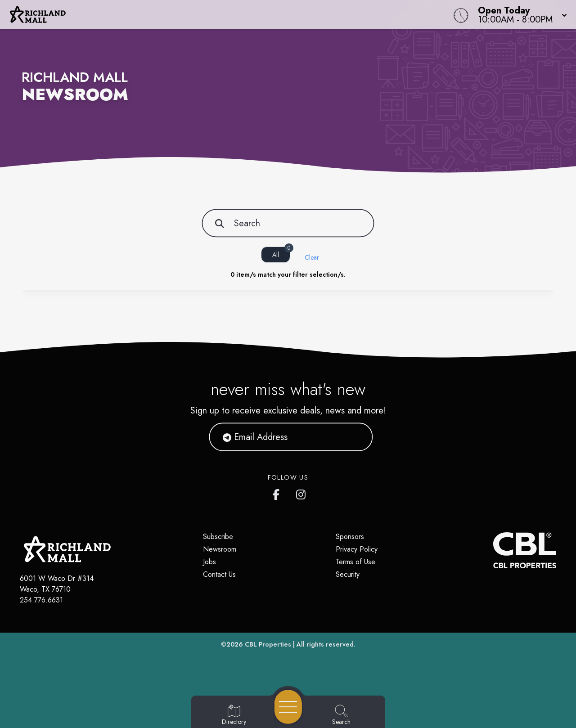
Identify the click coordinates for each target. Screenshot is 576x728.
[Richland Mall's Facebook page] (278, 493)
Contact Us (219, 574)
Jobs (209, 562)
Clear (312, 257)
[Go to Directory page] (234, 715)
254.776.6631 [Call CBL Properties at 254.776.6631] (41, 600)
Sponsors (350, 537)
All (281, 253)
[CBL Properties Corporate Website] (493, 550)
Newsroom (220, 549)
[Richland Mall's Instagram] (301, 493)
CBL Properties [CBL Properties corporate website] (268, 644)
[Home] (218, 14)
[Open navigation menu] (288, 707)
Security (348, 574)
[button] (520, 14)
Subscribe (218, 537)
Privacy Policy (357, 549)
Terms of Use (355, 562)
